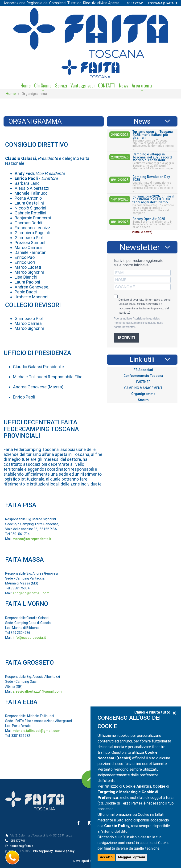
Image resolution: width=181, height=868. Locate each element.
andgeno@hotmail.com (31, 593)
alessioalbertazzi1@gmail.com (37, 691)
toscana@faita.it (163, 3)
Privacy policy (43, 851)
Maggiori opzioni (132, 857)
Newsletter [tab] (140, 247)
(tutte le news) (142, 232)
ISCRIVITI (127, 338)
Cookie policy (65, 851)
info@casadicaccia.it (29, 638)
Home (11, 94)
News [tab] (142, 121)
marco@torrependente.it (32, 539)
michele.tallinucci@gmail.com (37, 731)
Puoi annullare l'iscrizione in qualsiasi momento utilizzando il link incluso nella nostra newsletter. (138, 323)
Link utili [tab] (142, 359)
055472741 (135, 3)
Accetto (106, 857)
